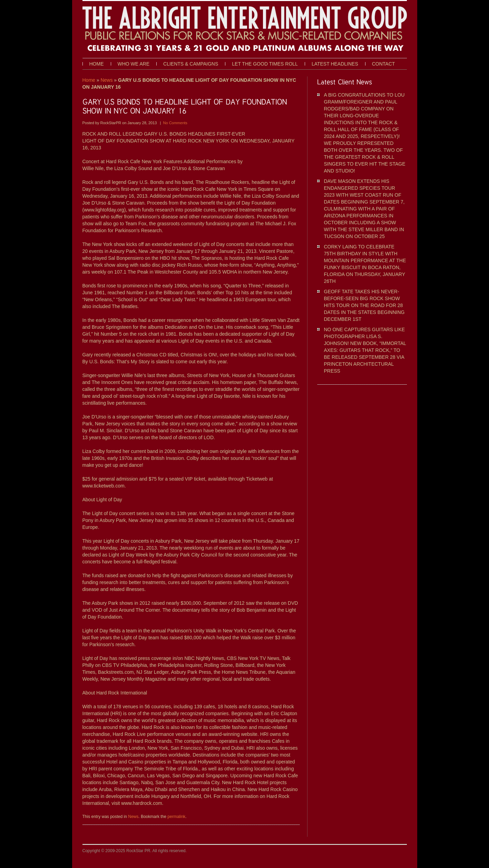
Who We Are (134, 64)
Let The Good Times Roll (265, 64)
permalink (176, 817)
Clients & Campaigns (191, 64)
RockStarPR (111, 123)
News (106, 80)
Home (97, 64)
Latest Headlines (335, 64)
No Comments (175, 123)
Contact (384, 64)
